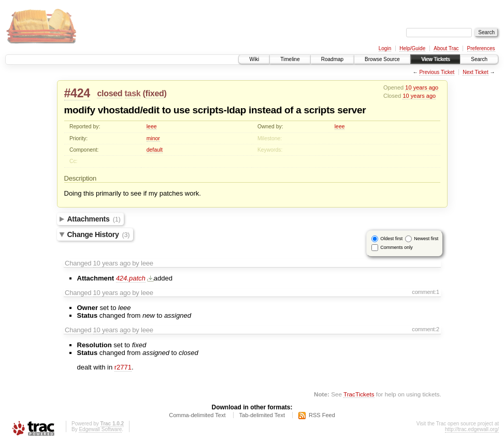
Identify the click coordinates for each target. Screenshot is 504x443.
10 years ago (422, 87)
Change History (99, 234)
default (155, 150)
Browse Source (382, 59)
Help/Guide (412, 48)
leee (152, 127)
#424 (77, 93)
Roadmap (332, 59)
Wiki (254, 59)
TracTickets (359, 394)
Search (479, 59)
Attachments (94, 219)
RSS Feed (322, 415)
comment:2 (426, 329)
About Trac (446, 48)
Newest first (426, 239)
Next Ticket (475, 72)
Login (385, 48)
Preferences (481, 48)
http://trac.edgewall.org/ (472, 429)
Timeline (290, 59)
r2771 (123, 367)
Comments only (397, 247)
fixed (155, 93)
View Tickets (435, 59)
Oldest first (391, 239)
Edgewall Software (100, 429)
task (133, 93)
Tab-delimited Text (262, 415)
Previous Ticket (437, 72)
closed (110, 93)
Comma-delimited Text (197, 415)
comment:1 (426, 292)
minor (153, 138)
